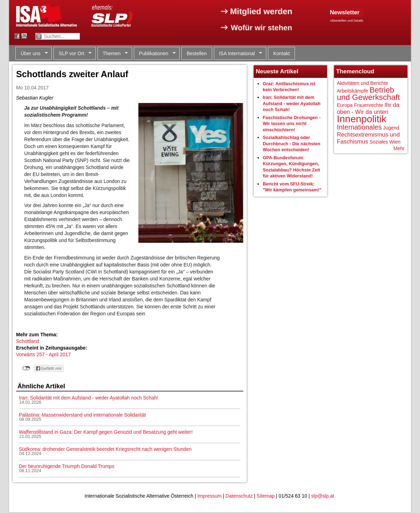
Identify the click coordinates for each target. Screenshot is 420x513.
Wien (395, 142)
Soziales (379, 142)
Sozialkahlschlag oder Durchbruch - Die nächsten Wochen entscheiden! (292, 144)
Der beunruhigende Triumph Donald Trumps (67, 466)
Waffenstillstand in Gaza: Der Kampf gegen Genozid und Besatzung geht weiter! (106, 432)
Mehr (399, 148)
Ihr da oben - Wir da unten (368, 108)
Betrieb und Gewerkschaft (368, 94)
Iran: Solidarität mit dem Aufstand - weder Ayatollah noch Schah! (89, 398)
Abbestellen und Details (347, 21)
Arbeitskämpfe (352, 91)
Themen (113, 54)
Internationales (359, 127)
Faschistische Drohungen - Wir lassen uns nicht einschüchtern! (292, 124)
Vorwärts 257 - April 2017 (43, 354)
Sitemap (266, 496)
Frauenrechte (368, 105)
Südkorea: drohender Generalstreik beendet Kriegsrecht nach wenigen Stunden (105, 449)
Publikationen (155, 54)
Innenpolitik (362, 119)
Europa (345, 105)
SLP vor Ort (73, 54)
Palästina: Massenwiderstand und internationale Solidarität (82, 415)
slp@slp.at (323, 496)
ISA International (238, 54)
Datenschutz (239, 496)
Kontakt (281, 53)
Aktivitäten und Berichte (363, 83)
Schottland (28, 341)
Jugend (391, 128)
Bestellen (197, 53)
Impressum (209, 496)
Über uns (32, 54)
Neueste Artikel (277, 71)
